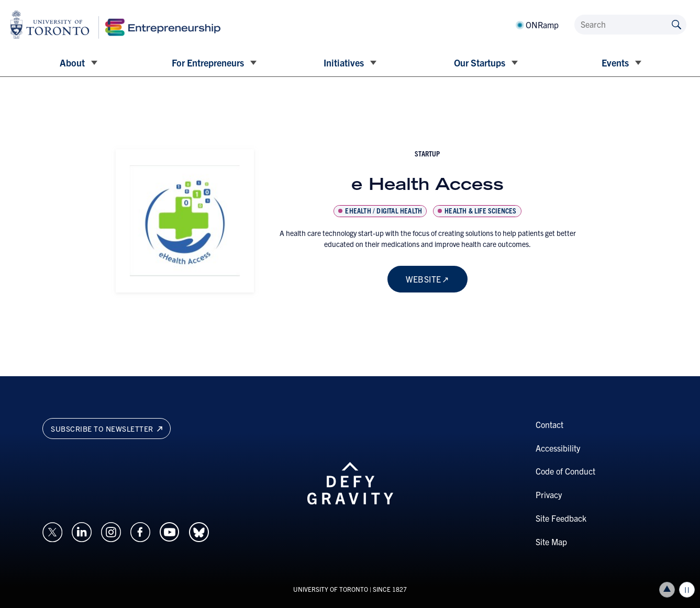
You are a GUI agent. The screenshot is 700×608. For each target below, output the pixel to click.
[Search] (630, 25)
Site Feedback (561, 518)
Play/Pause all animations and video (687, 590)
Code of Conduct (565, 471)
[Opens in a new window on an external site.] (52, 531)
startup (427, 153)
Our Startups (480, 63)
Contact (549, 424)
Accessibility (558, 448)
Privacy (549, 494)
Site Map (551, 542)
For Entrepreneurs (208, 63)
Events (615, 63)
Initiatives (344, 63)
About (72, 63)
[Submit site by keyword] (676, 24)
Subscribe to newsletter (107, 429)
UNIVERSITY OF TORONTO (331, 589)
